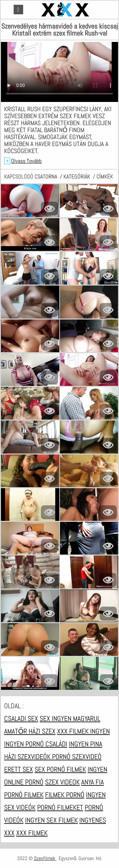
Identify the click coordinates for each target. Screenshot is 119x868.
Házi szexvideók (28, 757)
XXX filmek (32, 833)
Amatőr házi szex (30, 731)
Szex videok (62, 782)
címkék (105, 176)
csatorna (46, 176)
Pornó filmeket (60, 807)
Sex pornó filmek (60, 769)
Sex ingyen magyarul (70, 718)
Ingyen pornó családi (36, 744)
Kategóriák (77, 176)
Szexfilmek (45, 858)
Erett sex (19, 769)
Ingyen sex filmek (51, 820)
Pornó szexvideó (77, 757)
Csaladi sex (21, 718)
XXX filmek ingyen (83, 731)
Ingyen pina (86, 744)
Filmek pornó (65, 795)
